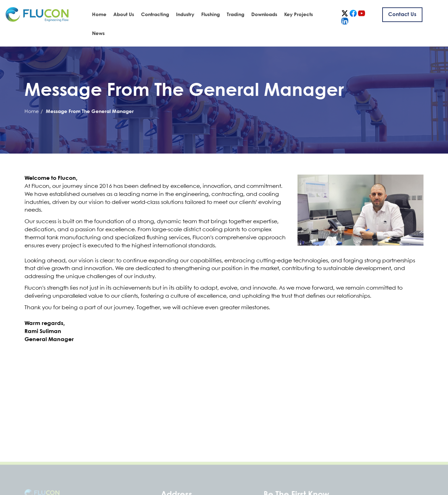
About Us (124, 15)
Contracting (155, 15)
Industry (185, 15)
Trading (236, 15)
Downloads (264, 15)
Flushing (211, 15)
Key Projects (299, 15)
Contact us (402, 15)
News (98, 34)
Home (99, 15)
